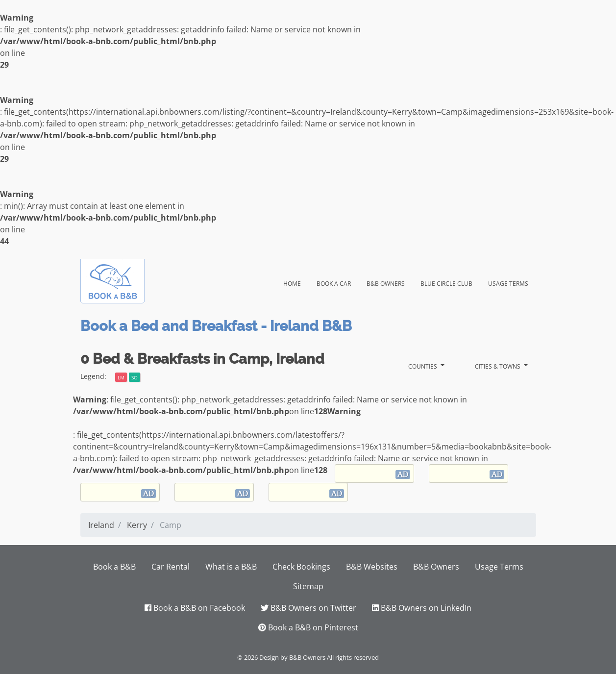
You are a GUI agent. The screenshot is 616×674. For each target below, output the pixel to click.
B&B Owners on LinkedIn (422, 608)
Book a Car (334, 282)
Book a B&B (114, 567)
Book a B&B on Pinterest (308, 627)
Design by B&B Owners (292, 657)
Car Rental (171, 567)
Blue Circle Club (446, 282)
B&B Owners (386, 282)
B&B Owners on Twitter (308, 608)
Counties (423, 365)
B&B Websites (372, 567)
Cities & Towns (498, 365)
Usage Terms (508, 282)
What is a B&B (231, 567)
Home (296, 282)
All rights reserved (353, 657)
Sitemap (308, 586)
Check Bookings (301, 567)
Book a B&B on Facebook (195, 608)
